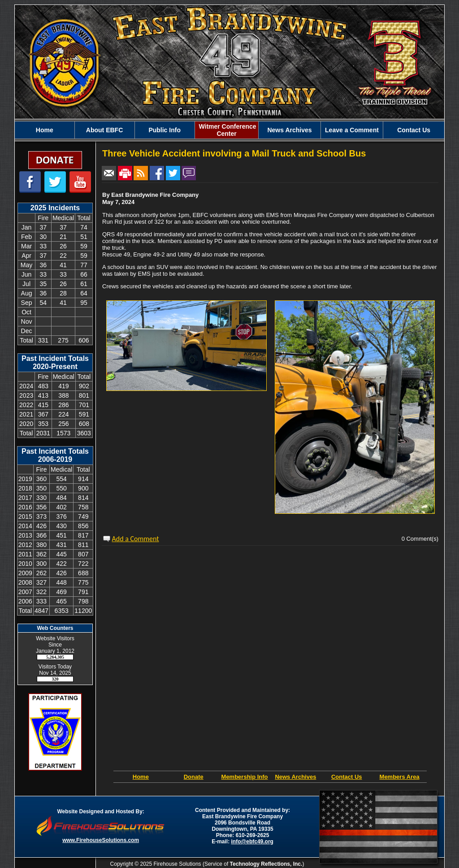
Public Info (165, 130)
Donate (194, 777)
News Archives (289, 130)
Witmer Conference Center (227, 130)
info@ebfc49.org (252, 842)
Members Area (400, 777)
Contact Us (414, 130)
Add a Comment (136, 539)
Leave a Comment (352, 130)
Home (45, 130)
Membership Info (245, 777)
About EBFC (104, 130)
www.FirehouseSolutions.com (101, 840)
